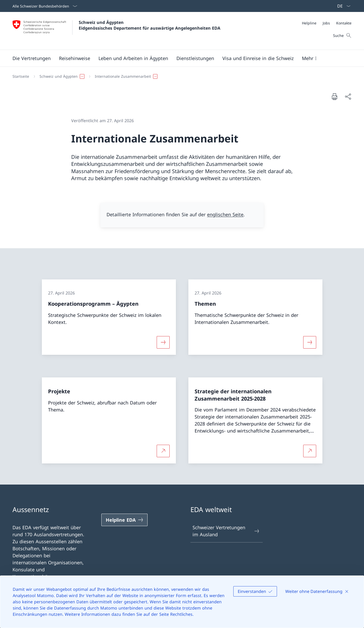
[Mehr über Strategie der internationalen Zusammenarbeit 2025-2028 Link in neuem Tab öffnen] (310, 451)
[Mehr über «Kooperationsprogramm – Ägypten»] (163, 342)
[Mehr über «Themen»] (310, 342)
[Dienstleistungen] (195, 58)
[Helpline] (309, 23)
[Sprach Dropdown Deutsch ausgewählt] (342, 6)
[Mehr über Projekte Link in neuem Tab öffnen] (163, 451)
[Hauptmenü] (178, 58)
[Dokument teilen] (348, 97)
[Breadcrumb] (180, 76)
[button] (32, 58)
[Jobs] (326, 23)
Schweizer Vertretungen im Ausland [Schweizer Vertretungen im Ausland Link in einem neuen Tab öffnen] (226, 531)
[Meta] (327, 23)
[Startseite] (21, 76)
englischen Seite (225, 214)
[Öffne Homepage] (116, 31)
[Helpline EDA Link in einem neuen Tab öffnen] (124, 520)
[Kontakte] (344, 23)
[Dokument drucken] (334, 96)
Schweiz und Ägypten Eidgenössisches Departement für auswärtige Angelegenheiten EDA (150, 25)
